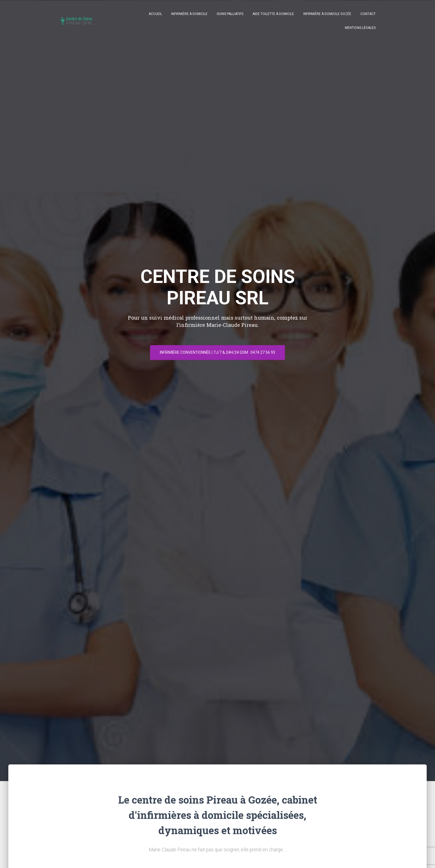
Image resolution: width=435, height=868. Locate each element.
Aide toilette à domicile (273, 14)
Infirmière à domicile (189, 14)
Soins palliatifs (230, 14)
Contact (368, 14)
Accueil (155, 14)
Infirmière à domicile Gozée (327, 14)
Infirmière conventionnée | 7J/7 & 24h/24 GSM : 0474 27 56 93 (217, 352)
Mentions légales (360, 28)
